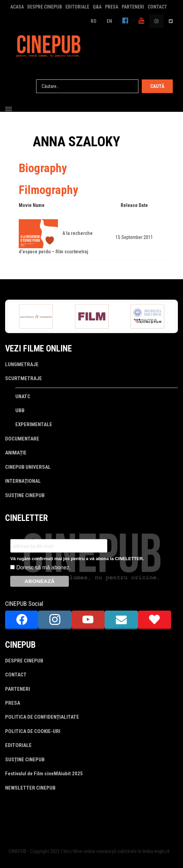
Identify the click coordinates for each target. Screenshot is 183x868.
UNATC (23, 396)
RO (94, 21)
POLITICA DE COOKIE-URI (33, 731)
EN (109, 21)
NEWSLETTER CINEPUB (30, 788)
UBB (20, 410)
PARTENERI (133, 7)
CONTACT (157, 7)
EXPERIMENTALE (34, 424)
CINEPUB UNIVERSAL (28, 467)
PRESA (112, 7)
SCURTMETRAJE (24, 378)
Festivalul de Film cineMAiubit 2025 (44, 774)
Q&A (97, 7)
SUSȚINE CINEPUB (25, 495)
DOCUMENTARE (22, 439)
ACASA (17, 7)
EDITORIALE (77, 7)
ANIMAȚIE (16, 453)
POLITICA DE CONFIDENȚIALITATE (42, 717)
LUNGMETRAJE (22, 364)
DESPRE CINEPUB (45, 7)
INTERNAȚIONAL (23, 481)
